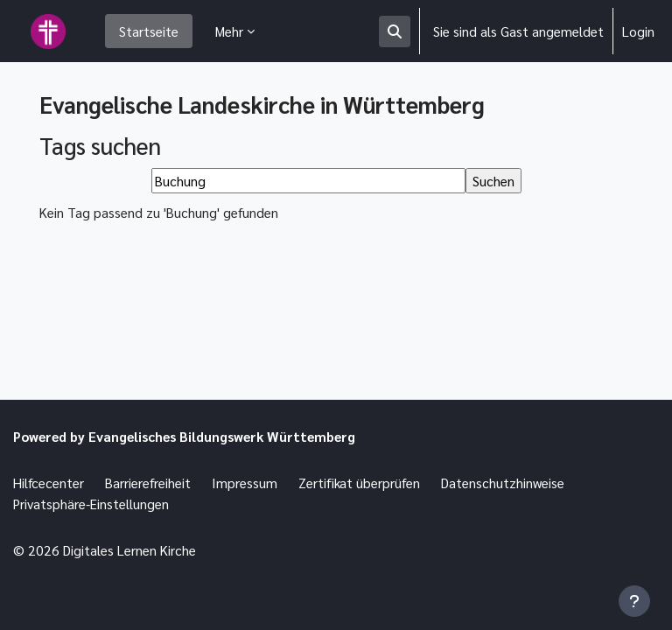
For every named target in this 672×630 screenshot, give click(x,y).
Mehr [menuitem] (229, 31)
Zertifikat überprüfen (359, 483)
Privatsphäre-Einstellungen (91, 504)
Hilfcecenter (49, 483)
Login (638, 31)
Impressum (245, 483)
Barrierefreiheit (148, 483)
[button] (395, 31)
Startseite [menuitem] (149, 31)
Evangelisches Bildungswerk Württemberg (222, 436)
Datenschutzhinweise (503, 483)
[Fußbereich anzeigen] (634, 601)
